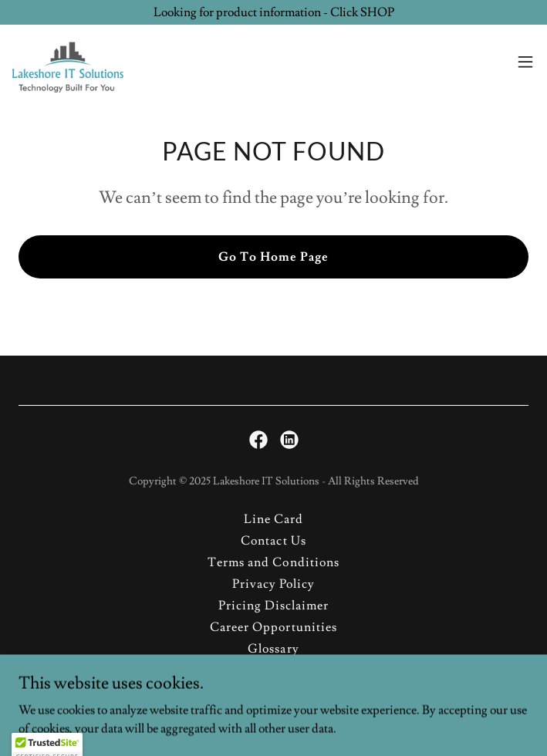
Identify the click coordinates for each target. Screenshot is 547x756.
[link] (68, 62)
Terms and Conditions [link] (273, 562)
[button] (525, 62)
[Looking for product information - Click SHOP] (273, 12)
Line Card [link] (273, 519)
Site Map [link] (273, 670)
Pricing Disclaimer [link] (273, 606)
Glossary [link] (273, 649)
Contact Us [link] (273, 541)
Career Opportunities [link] (273, 627)
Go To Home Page (273, 257)
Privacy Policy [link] (273, 584)
